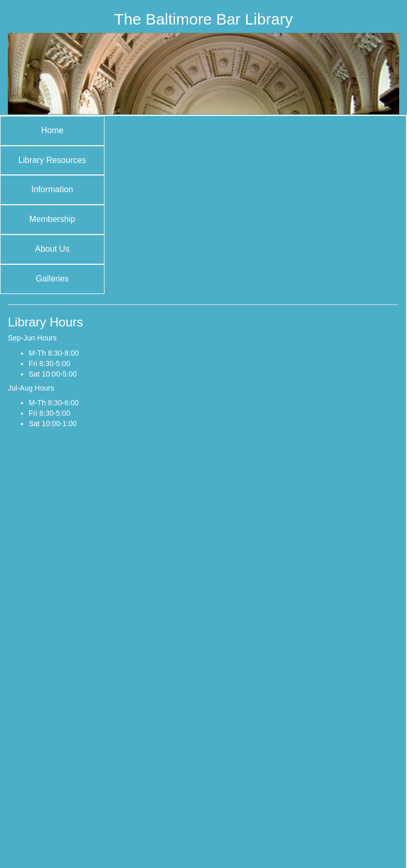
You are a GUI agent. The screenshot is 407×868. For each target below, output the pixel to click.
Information (52, 189)
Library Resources (52, 160)
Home (53, 130)
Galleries (52, 279)
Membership (52, 219)
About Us (52, 249)
